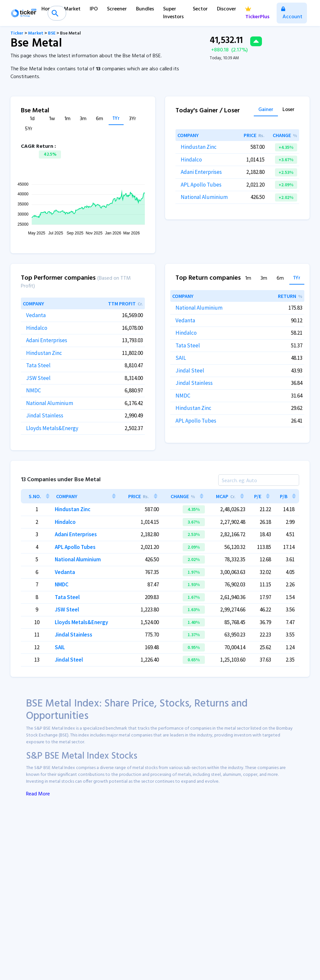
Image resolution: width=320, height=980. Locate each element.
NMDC (33, 390)
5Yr (29, 129)
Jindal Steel (190, 371)
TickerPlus (257, 14)
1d (32, 119)
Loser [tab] (289, 110)
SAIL (181, 358)
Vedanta (36, 315)
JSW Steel (38, 378)
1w (52, 119)
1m (68, 119)
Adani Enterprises (201, 172)
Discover (227, 9)
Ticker (17, 33)
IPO (94, 9)
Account (292, 14)
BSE (52, 33)
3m (83, 119)
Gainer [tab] (266, 110)
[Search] (259, 480)
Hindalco (191, 160)
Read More (38, 794)
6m (99, 119)
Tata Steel (38, 365)
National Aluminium (204, 197)
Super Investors (173, 13)
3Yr (133, 119)
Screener (117, 9)
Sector (200, 9)
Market (72, 9)
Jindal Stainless (45, 415)
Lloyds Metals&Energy (52, 428)
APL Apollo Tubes (201, 185)
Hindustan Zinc (199, 147)
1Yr (116, 119)
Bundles (145, 9)
